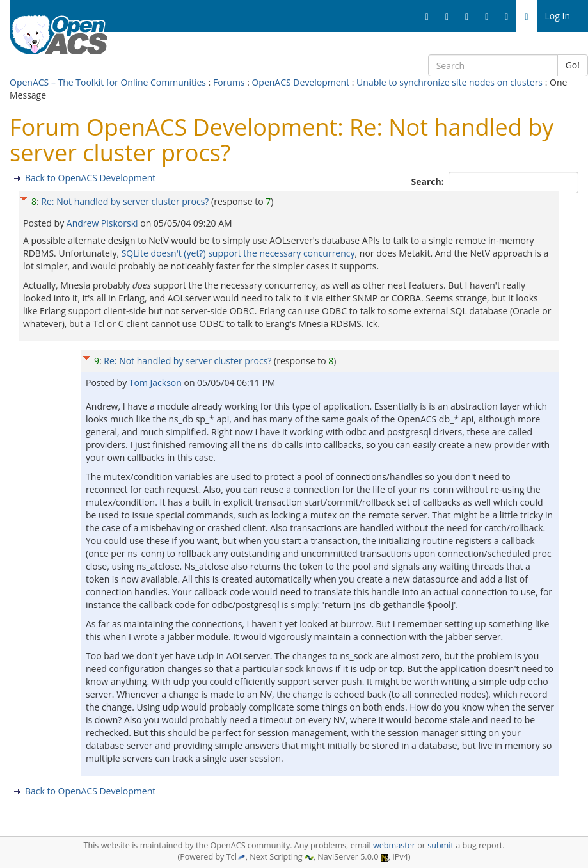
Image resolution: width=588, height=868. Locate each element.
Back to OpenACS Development (90, 178)
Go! (573, 65)
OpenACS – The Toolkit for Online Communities (108, 82)
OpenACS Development (300, 82)
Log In (558, 16)
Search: (429, 181)
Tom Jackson (157, 382)
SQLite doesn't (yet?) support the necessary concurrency (238, 253)
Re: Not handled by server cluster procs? (125, 201)
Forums (229, 82)
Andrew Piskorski (103, 223)
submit (441, 845)
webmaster (394, 845)
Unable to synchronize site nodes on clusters (449, 82)
